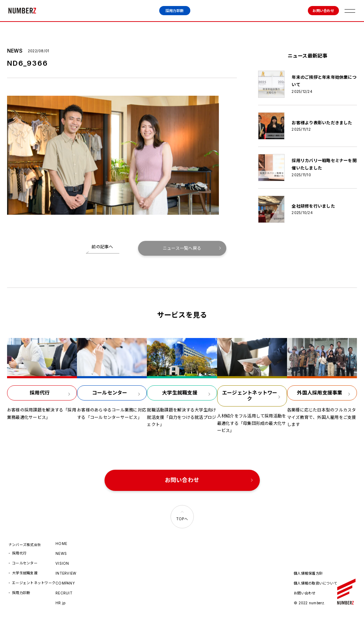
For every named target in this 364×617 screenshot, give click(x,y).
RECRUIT (64, 593)
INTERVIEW (66, 573)
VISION (62, 563)
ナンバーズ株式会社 (22, 11)
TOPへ (182, 519)
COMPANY (65, 583)
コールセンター (25, 563)
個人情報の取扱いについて (315, 583)
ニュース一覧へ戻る (182, 248)
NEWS (61, 553)
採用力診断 (175, 11)
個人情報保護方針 (308, 573)
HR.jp (60, 603)
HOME (61, 544)
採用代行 (19, 553)
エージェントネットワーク (34, 583)
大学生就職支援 (25, 573)
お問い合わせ (323, 11)
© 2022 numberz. (310, 603)
